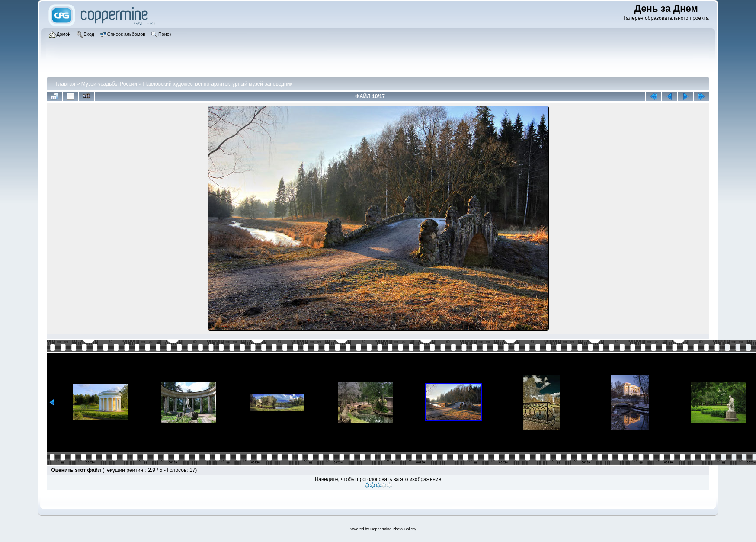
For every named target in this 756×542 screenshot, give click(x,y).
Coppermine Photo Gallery (393, 529)
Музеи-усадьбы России (109, 84)
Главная (65, 84)
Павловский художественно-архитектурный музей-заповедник (218, 84)
